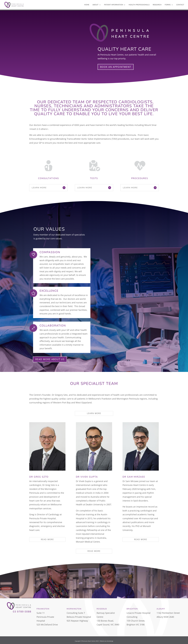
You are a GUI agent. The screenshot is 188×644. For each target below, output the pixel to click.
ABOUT (95, 5)
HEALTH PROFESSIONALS (139, 5)
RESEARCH (157, 5)
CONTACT (180, 5)
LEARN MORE (94, 413)
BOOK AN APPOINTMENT (116, 67)
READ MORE (47, 539)
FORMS (168, 5)
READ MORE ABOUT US (50, 359)
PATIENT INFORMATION (114, 5)
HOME (87, 5)
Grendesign (110, 641)
